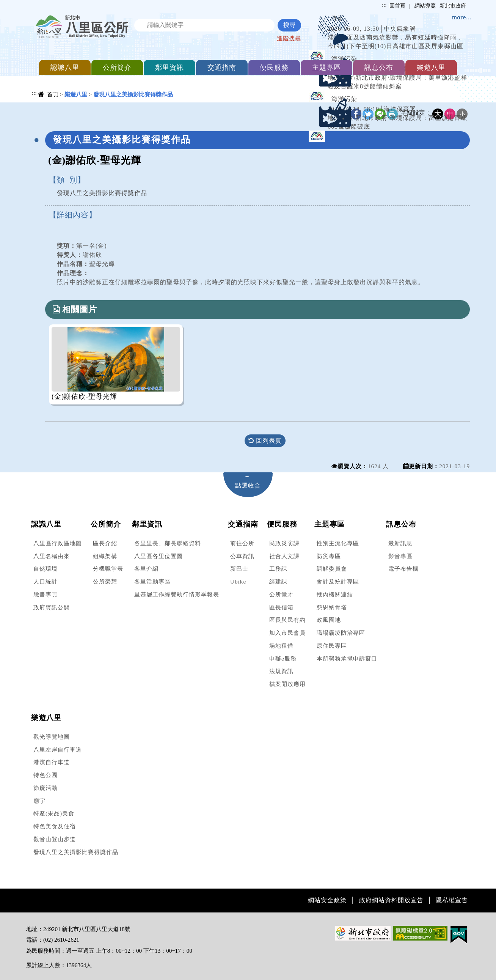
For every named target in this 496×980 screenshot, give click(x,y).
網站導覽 (425, 6)
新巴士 (239, 569)
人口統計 (46, 581)
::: (384, 5)
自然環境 (46, 569)
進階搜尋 (289, 38)
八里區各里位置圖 (159, 556)
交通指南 (222, 68)
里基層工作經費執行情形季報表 (177, 594)
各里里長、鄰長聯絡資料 (168, 543)
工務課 (278, 569)
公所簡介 (117, 68)
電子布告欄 (403, 569)
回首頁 (397, 6)
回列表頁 (265, 441)
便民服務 (274, 68)
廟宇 (39, 801)
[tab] (248, 485)
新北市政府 (453, 6)
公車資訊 (242, 556)
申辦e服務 (283, 658)
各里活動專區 (152, 581)
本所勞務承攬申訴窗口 (347, 658)
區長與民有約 (287, 620)
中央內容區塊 (46, 109)
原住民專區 (332, 646)
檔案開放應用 (287, 684)
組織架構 (105, 556)
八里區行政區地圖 (58, 543)
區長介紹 (105, 543)
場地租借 (281, 646)
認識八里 (65, 68)
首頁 (53, 94)
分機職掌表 (108, 569)
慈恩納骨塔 (332, 607)
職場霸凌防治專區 (341, 633)
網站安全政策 (327, 900)
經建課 (278, 581)
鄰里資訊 (170, 68)
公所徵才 (281, 594)
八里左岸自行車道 (58, 750)
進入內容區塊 (19, 4)
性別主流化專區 (338, 543)
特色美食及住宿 (55, 826)
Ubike (238, 581)
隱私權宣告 (452, 900)
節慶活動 (46, 788)
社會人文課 (284, 556)
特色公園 (46, 775)
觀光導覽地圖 (52, 737)
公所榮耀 (105, 581)
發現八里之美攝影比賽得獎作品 (76, 852)
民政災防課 (284, 543)
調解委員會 (332, 569)
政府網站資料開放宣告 (391, 900)
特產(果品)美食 (54, 813)
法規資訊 (281, 671)
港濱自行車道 (52, 762)
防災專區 (329, 556)
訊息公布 (379, 68)
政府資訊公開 (52, 607)
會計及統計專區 (338, 581)
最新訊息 (400, 543)
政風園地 (329, 620)
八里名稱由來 (52, 556)
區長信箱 (281, 607)
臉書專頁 (46, 594)
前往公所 (242, 543)
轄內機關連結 (335, 594)
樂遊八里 (431, 68)
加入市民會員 (287, 633)
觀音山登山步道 (55, 839)
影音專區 (400, 556)
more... (462, 17)
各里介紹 (146, 569)
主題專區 (326, 68)
